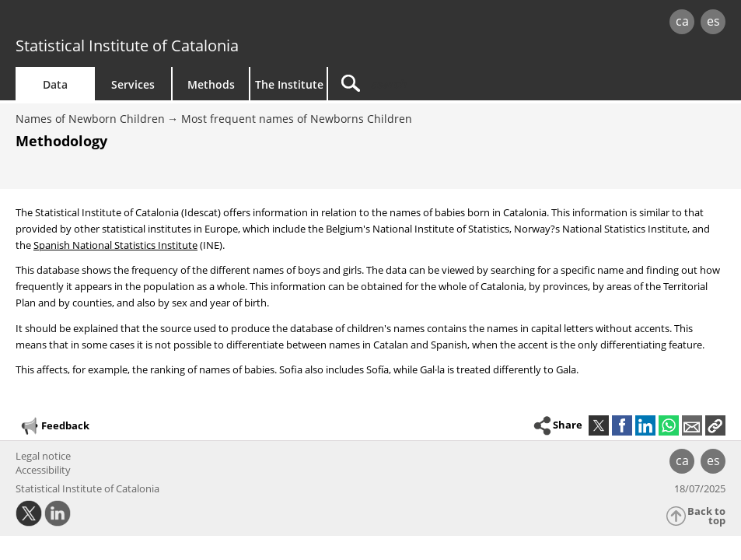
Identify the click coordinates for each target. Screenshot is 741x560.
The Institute (289, 84)
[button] (715, 425)
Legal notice (43, 456)
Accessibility (43, 470)
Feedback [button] (54, 426)
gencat (157, 23)
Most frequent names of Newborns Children (297, 119)
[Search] (460, 84)
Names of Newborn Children (90, 119)
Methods (211, 84)
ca (682, 21)
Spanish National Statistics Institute (115, 245)
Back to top (706, 516)
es (713, 21)
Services (133, 84)
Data (55, 84)
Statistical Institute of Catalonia (127, 45)
